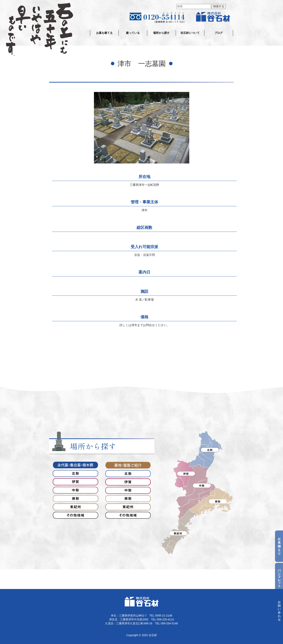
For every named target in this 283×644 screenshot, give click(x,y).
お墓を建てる (104, 33)
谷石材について (190, 33)
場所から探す (161, 33)
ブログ (219, 33)
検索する (219, 6)
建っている (133, 33)
